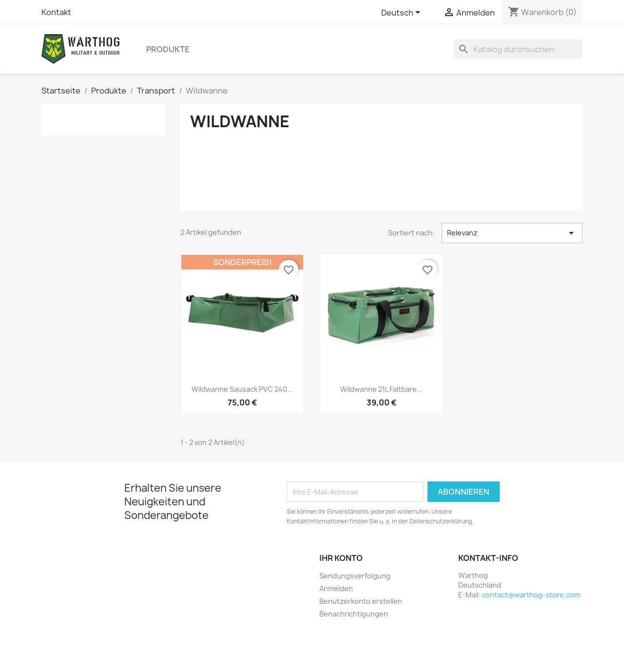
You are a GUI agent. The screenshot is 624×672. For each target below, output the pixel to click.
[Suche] (518, 49)
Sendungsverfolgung (355, 576)
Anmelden (336, 588)
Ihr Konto (341, 558)
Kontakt (56, 12)
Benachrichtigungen (354, 614)
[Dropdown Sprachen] (402, 13)
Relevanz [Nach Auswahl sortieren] (512, 233)
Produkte (168, 49)
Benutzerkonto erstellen (361, 601)
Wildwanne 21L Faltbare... (381, 389)
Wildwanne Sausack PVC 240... (242, 389)
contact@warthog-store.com (531, 595)
